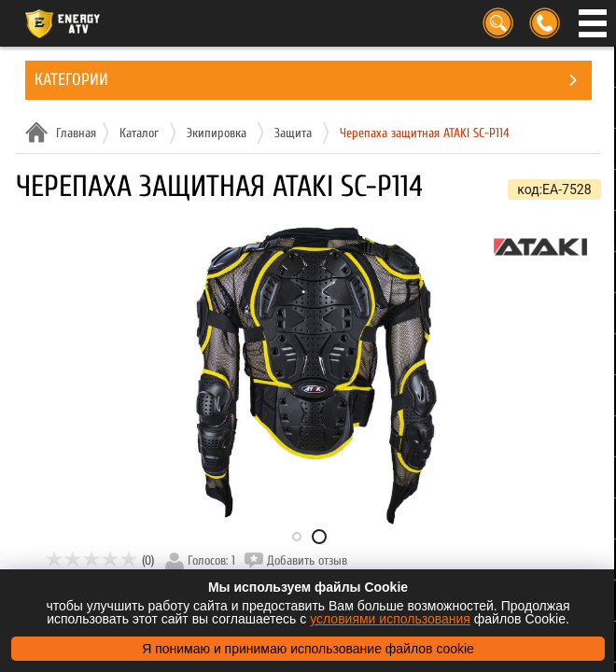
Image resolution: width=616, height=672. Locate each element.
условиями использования (390, 619)
